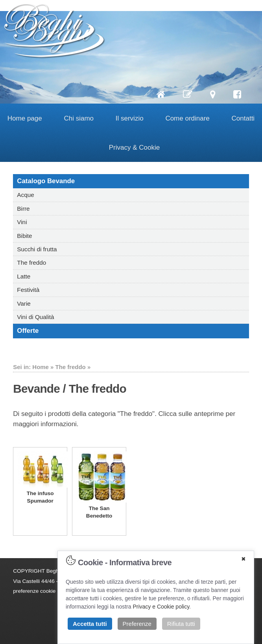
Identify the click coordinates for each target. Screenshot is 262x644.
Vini (22, 222)
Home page (25, 118)
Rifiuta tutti (181, 624)
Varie (24, 303)
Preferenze (137, 624)
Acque (25, 195)
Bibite (24, 236)
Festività (28, 290)
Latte (24, 276)
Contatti (243, 118)
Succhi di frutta (37, 249)
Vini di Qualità (35, 317)
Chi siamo (79, 118)
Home (41, 367)
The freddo (31, 263)
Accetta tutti (90, 624)
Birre (23, 209)
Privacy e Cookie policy (161, 607)
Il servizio (130, 118)
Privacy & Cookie (134, 148)
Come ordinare (187, 118)
